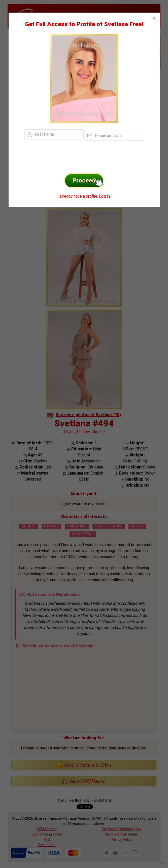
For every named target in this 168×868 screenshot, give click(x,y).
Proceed (88, 181)
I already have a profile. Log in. (84, 196)
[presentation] (76, 156)
